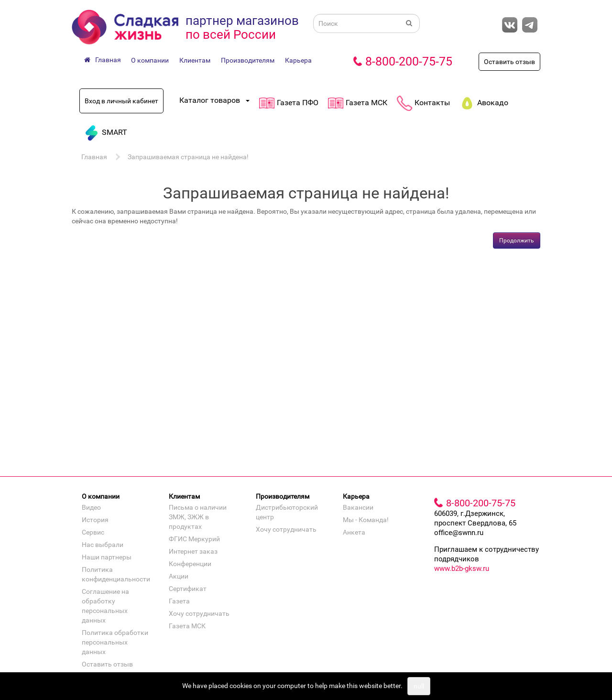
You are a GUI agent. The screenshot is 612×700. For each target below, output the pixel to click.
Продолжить (517, 241)
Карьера (298, 60)
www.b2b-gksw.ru (462, 569)
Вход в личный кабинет (121, 101)
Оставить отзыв (509, 62)
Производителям (248, 60)
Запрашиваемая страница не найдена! (188, 157)
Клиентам (195, 60)
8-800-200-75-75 (409, 61)
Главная (94, 157)
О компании (150, 60)
